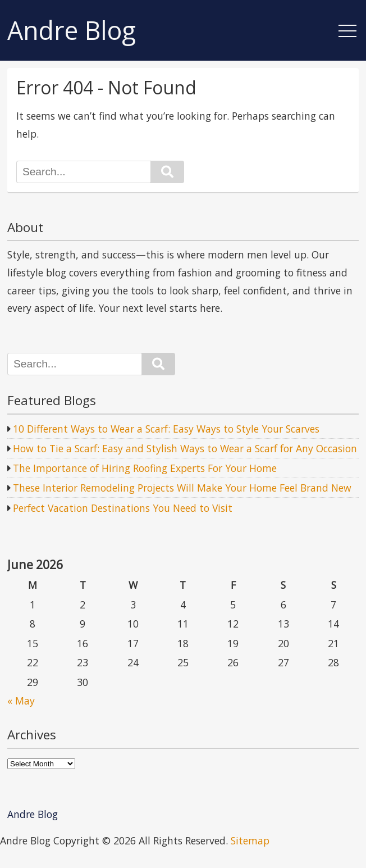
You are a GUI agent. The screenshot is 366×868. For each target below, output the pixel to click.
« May (21, 701)
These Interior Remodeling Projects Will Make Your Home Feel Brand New (182, 488)
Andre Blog (72, 31)
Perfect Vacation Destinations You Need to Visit (123, 508)
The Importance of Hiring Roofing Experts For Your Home (145, 468)
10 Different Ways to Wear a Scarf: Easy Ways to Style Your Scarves (166, 429)
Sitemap (250, 840)
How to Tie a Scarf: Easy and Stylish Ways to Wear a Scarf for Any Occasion (185, 448)
